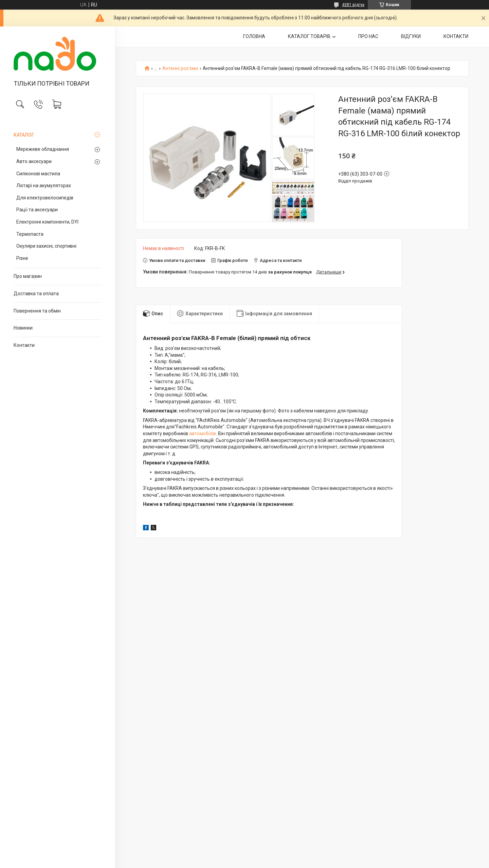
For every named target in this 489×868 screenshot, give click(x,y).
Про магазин (28, 276)
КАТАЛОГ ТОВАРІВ (309, 36)
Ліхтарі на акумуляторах (44, 185)
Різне (22, 258)
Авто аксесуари (34, 161)
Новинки (23, 328)
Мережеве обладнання (43, 149)
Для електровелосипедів (45, 198)
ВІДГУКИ (411, 36)
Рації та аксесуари (37, 210)
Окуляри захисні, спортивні (46, 246)
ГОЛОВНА (254, 36)
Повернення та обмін (37, 311)
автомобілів (203, 433)
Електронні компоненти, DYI (47, 222)
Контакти (24, 345)
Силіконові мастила (38, 174)
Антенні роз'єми (180, 68)
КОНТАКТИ (456, 36)
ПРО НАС (368, 36)
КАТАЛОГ (24, 135)
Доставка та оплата (36, 294)
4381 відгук (353, 5)
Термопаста (30, 234)
